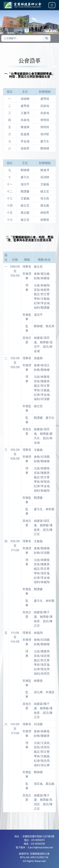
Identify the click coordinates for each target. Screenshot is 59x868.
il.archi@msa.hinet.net (41, 848)
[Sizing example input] (22, 38)
